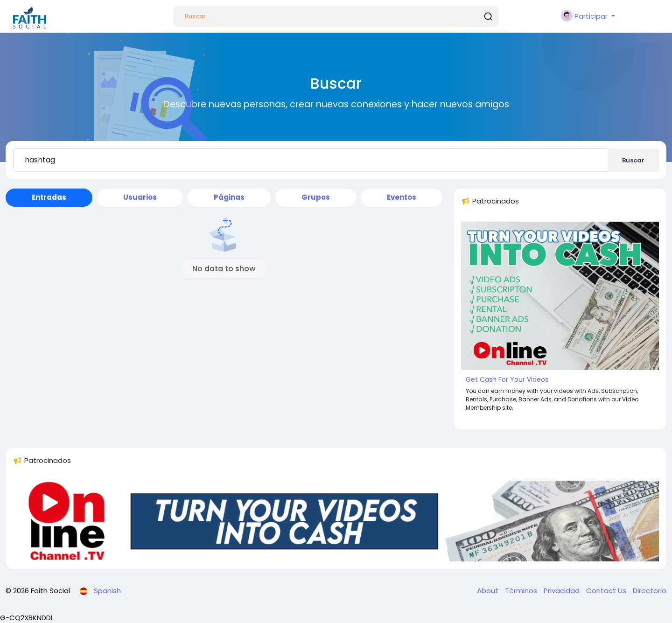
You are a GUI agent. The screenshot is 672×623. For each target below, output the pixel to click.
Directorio (650, 591)
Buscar (633, 160)
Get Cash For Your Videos (507, 379)
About (489, 591)
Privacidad (563, 591)
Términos (522, 591)
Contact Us (607, 591)
